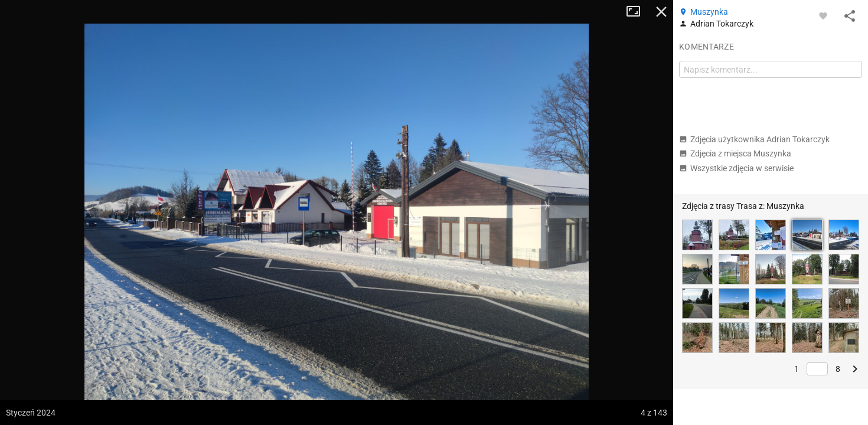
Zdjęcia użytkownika (754, 139)
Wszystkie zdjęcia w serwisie (736, 168)
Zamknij (661, 12)
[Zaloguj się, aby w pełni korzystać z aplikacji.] (823, 15)
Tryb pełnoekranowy (638, 12)
